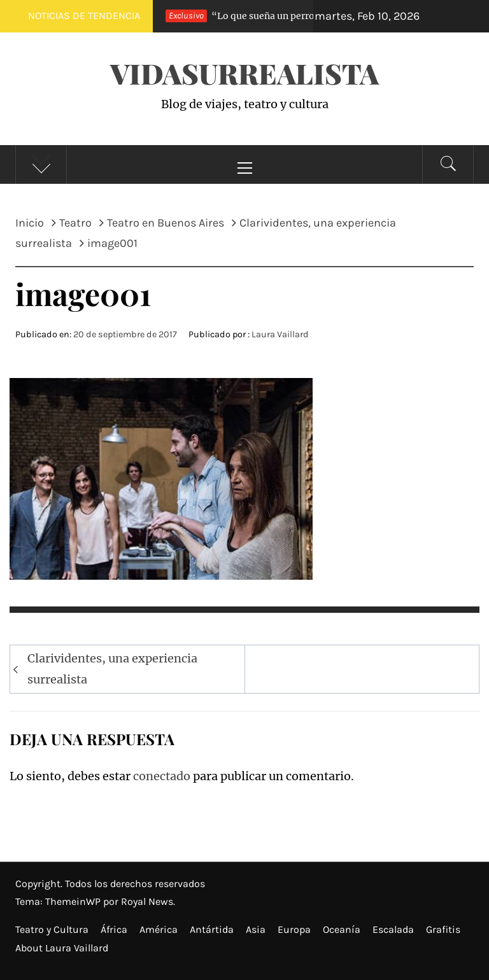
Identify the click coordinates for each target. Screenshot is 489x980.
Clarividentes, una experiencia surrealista (112, 668)
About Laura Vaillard (62, 948)
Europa (294, 929)
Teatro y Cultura (52, 929)
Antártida (212, 929)
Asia (256, 929)
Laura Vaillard (280, 334)
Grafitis (443, 929)
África (114, 929)
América (159, 929)
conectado (162, 776)
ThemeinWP (74, 901)
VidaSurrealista (244, 73)
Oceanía (342, 929)
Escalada (393, 929)
